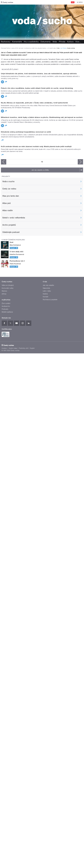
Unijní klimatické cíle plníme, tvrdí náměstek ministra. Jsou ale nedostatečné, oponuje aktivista (39, 176)
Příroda (62, 42)
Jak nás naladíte (48, 662)
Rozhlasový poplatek (50, 677)
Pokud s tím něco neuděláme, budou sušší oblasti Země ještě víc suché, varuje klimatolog (37, 245)
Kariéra (45, 671)
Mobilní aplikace (7, 689)
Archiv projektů (9, 602)
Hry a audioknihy (31, 42)
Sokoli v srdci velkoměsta (14, 595)
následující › (80, 539)
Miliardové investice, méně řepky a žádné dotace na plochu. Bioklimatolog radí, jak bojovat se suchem (42, 385)
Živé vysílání (6, 681)
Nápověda (46, 665)
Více (78, 42)
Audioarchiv (6, 683)
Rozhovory (6, 42)
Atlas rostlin (8, 588)
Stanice (4, 668)
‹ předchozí (4, 539)
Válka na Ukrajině (8, 662)
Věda (55, 42)
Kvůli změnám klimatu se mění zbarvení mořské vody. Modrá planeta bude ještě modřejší (36, 524)
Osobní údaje (13, 725)
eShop (4, 671)
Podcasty (5, 686)
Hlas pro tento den (11, 573)
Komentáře (17, 42)
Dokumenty (46, 42)
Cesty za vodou (9, 566)
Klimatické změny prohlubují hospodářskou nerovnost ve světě (26, 454)
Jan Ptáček (63, 96)
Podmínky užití (24, 725)
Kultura (70, 42)
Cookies (4, 725)
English (32, 725)
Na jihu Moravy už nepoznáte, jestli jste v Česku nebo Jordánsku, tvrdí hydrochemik (34, 315)
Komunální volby (8, 665)
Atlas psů (7, 580)
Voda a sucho (8, 559)
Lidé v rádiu (47, 668)
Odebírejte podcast (11, 609)
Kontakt (46, 674)
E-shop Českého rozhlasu (13, 617)
